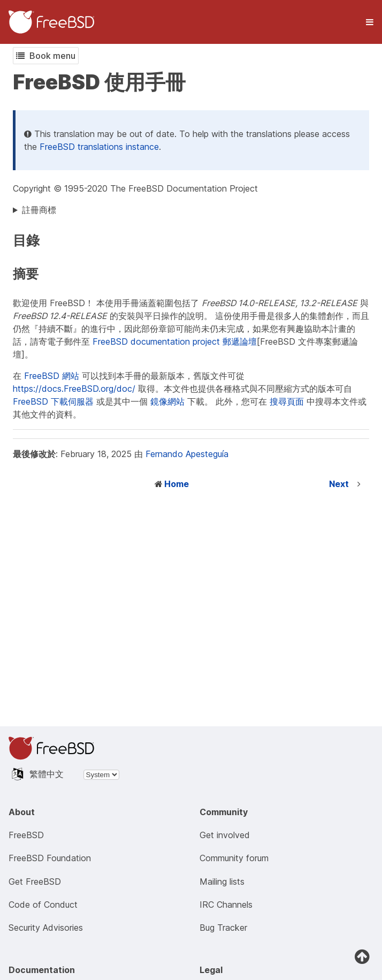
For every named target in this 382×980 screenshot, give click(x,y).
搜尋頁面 (287, 401)
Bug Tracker (223, 928)
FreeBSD (26, 835)
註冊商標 (39, 210)
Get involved (225, 835)
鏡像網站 (167, 401)
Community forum (234, 858)
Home (177, 484)
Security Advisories (46, 928)
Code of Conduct (43, 905)
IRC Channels (226, 905)
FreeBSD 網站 (52, 376)
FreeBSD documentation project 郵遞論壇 (175, 341)
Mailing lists (222, 882)
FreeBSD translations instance (99, 147)
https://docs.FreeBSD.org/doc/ (74, 389)
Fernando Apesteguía (187, 454)
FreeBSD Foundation (50, 858)
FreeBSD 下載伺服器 (53, 401)
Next (339, 484)
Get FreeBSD (35, 882)
